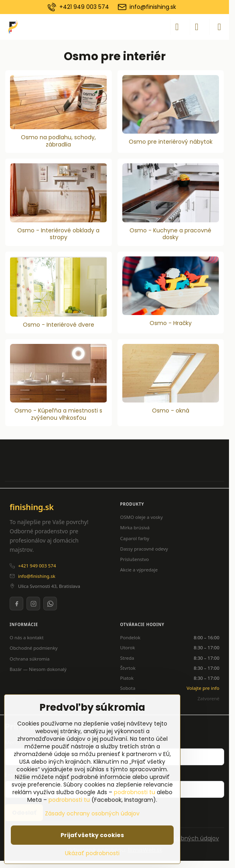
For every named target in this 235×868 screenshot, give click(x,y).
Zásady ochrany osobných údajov (92, 813)
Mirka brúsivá (135, 528)
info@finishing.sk (37, 576)
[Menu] (219, 27)
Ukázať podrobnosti (92, 853)
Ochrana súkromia (30, 659)
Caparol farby (135, 538)
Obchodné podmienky (34, 648)
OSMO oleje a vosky (142, 517)
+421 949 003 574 (37, 566)
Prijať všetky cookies (92, 835)
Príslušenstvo (135, 559)
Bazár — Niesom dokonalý (38, 669)
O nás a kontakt (27, 637)
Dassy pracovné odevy (144, 549)
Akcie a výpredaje (139, 570)
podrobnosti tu (135, 792)
